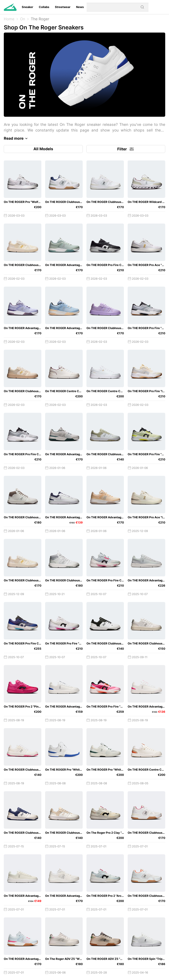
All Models (43, 149)
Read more (16, 138)
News (80, 7)
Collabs (44, 7)
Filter (126, 149)
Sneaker (27, 7)
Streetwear (63, 7)
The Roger (40, 19)
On (23, 19)
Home (9, 19)
